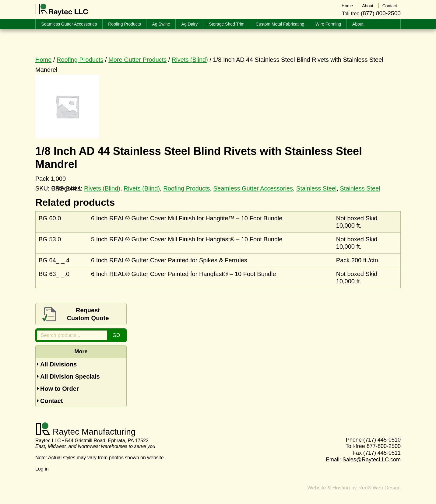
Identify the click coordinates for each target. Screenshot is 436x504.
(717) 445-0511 (382, 453)
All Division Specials (70, 376)
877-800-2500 (384, 446)
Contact (51, 401)
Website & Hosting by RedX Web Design (354, 488)
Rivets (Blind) (190, 60)
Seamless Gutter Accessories (253, 188)
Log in (42, 469)
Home (43, 60)
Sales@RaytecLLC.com (372, 460)
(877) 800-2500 (381, 13)
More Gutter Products (137, 60)
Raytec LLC (62, 10)
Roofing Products (80, 60)
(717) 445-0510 (382, 440)
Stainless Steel (316, 188)
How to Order (60, 389)
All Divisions (58, 364)
